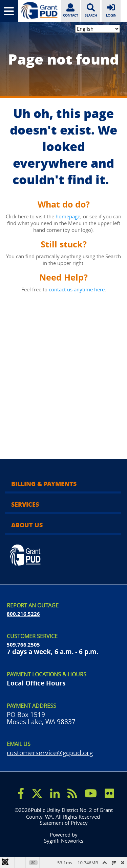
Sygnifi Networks (64, 841)
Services (25, 504)
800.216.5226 (23, 614)
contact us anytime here (77, 289)
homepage (68, 216)
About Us (27, 525)
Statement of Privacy (64, 823)
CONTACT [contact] (71, 10)
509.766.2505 (23, 645)
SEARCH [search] (91, 10)
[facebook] (21, 793)
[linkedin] (55, 793)
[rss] (72, 793)
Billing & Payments (44, 484)
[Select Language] (98, 29)
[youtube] (91, 793)
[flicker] (109, 793)
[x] (37, 793)
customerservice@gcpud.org (50, 753)
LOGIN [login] (111, 10)
